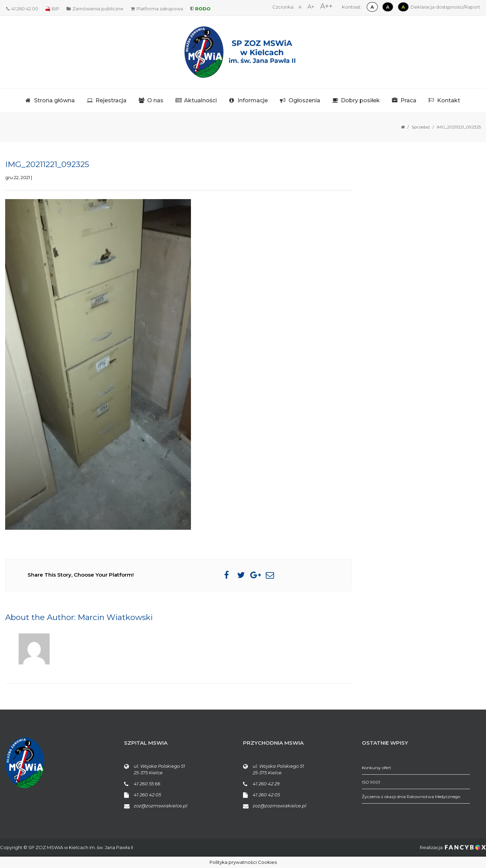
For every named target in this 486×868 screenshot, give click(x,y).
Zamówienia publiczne (95, 9)
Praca (408, 100)
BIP (52, 9)
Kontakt (449, 100)
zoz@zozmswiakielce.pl (161, 806)
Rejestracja (111, 100)
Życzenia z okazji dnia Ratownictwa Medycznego (411, 797)
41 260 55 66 (147, 784)
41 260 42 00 (22, 9)
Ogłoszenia (304, 100)
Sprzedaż (421, 127)
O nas (155, 100)
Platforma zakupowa (157, 9)
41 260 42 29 (266, 784)
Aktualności (200, 100)
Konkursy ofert (377, 768)
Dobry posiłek (360, 100)
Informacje (253, 100)
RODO (200, 9)
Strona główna (54, 100)
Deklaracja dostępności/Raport (445, 7)
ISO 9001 (371, 782)
